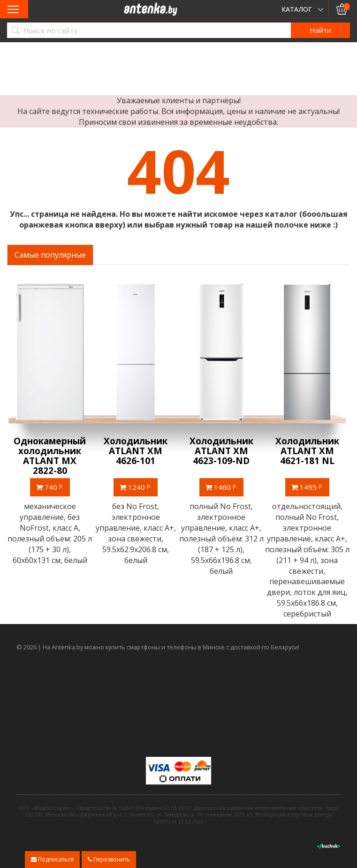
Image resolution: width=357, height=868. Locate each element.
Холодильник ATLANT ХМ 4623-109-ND (221, 451)
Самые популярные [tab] (50, 255)
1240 (136, 487)
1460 (221, 487)
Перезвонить (109, 859)
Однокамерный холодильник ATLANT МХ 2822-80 (50, 456)
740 (50, 487)
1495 (307, 487)
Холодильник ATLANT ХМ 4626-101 (136, 451)
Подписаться (52, 859)
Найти (320, 30)
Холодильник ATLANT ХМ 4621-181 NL (307, 451)
